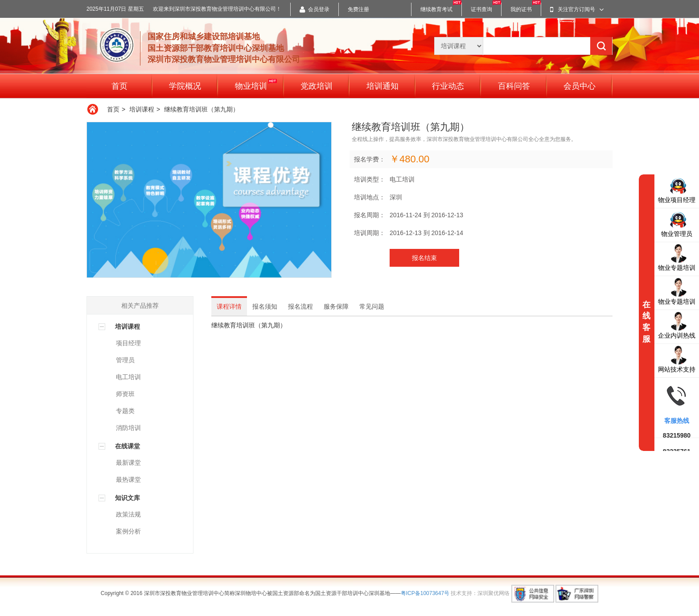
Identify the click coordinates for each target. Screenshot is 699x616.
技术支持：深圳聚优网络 (480, 593)
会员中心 (580, 86)
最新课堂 (128, 463)
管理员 (125, 360)
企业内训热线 (677, 325)
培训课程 (142, 109)
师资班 (125, 394)
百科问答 (514, 86)
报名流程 (300, 306)
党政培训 (317, 86)
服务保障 (336, 306)
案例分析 (128, 531)
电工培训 (128, 377)
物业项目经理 (677, 189)
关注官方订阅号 (577, 9)
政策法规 (128, 514)
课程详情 (229, 306)
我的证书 (521, 9)
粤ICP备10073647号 (425, 593)
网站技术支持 (677, 359)
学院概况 (185, 86)
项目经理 (128, 343)
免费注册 (358, 9)
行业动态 (448, 86)
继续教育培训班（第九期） (201, 109)
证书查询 (481, 9)
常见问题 (372, 306)
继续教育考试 (436, 9)
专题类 (125, 411)
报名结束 (424, 258)
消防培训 (128, 428)
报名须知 (265, 306)
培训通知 (382, 86)
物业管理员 (677, 223)
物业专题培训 (677, 257)
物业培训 (256, 85)
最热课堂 (128, 480)
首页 (119, 86)
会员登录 (315, 9)
